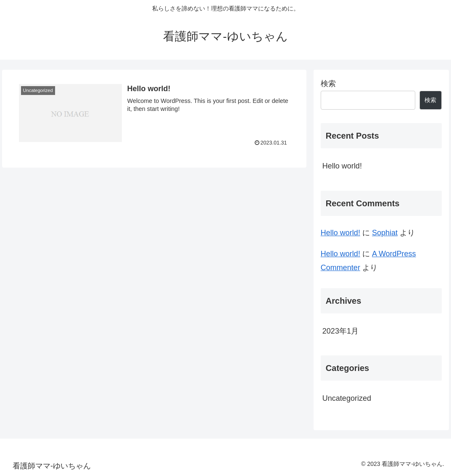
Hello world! (342, 166)
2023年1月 (340, 331)
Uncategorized (347, 398)
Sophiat (385, 233)
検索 (328, 84)
